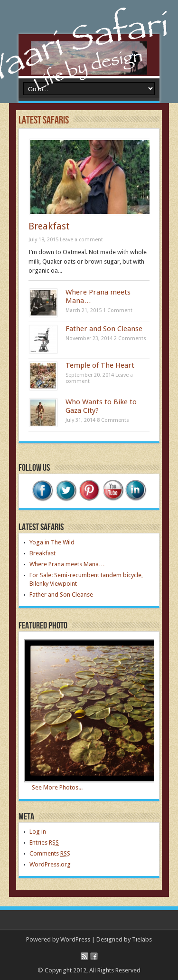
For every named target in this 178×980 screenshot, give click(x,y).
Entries (44, 842)
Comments (50, 853)
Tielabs (142, 939)
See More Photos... (57, 787)
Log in (38, 832)
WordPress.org (50, 864)
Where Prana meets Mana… (67, 564)
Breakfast (49, 226)
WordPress (75, 939)
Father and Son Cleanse (104, 329)
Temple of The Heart (100, 365)
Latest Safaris (44, 120)
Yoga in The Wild (52, 542)
